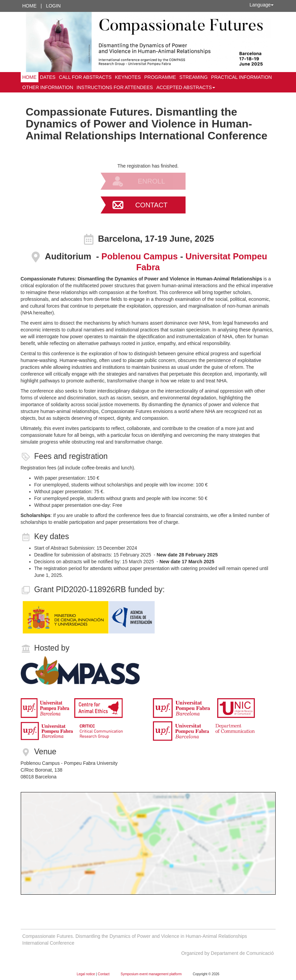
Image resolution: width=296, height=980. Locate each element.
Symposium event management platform (152, 974)
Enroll (151, 181)
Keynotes (128, 77)
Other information (48, 87)
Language (261, 5)
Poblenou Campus (141, 256)
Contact (151, 205)
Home (30, 6)
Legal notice (86, 974)
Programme (160, 77)
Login (53, 6)
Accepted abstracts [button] (186, 87)
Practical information (241, 77)
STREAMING (194, 77)
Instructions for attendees (115, 87)
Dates (48, 77)
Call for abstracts (85, 77)
